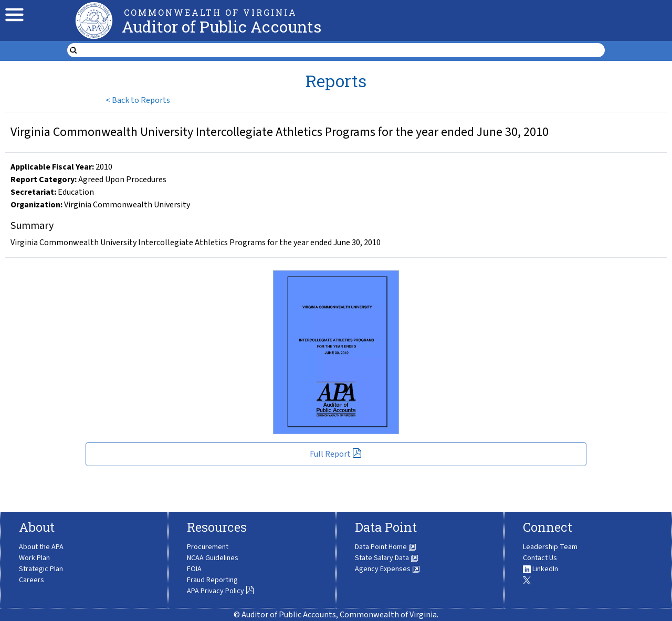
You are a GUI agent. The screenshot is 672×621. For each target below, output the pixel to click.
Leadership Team (550, 547)
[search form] (343, 50)
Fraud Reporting (212, 580)
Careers (31, 580)
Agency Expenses (387, 569)
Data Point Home (386, 547)
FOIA (194, 569)
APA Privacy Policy (220, 591)
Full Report (336, 454)
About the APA (41, 547)
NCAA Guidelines (213, 558)
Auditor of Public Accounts (222, 27)
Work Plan (34, 558)
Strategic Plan (41, 569)
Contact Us (540, 558)
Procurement (208, 547)
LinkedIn (540, 569)
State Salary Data (387, 558)
